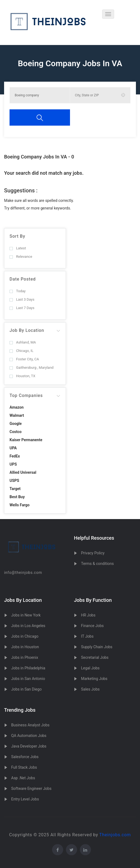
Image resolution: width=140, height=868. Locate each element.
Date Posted (23, 279)
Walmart (17, 415)
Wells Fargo (20, 505)
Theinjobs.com (115, 835)
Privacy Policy (93, 553)
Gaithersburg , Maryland (31, 368)
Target (15, 489)
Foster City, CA (24, 359)
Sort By (17, 236)
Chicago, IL (22, 351)
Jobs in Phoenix (25, 657)
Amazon (17, 407)
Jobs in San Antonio (28, 679)
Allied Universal (23, 472)
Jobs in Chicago (25, 636)
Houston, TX (22, 376)
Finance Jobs (92, 626)
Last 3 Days (22, 299)
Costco (16, 432)
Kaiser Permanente (26, 440)
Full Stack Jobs (24, 767)
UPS (13, 464)
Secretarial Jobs (95, 657)
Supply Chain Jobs (97, 647)
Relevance (21, 257)
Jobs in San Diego (26, 689)
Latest (18, 248)
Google (16, 424)
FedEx (15, 456)
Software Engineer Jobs (31, 788)
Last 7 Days (22, 308)
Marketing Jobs (94, 679)
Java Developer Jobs (29, 746)
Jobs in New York (26, 615)
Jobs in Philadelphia (28, 668)
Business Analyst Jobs (30, 725)
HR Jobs (88, 615)
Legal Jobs (90, 668)
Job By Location (27, 330)
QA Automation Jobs (29, 736)
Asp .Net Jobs (23, 778)
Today (18, 291)
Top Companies (26, 395)
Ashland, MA (23, 342)
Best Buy (17, 497)
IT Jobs (87, 636)
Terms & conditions (97, 564)
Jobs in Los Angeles (28, 626)
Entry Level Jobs (25, 799)
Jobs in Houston (25, 647)
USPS (14, 481)
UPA (13, 448)
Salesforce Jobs (25, 757)
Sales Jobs (90, 689)
